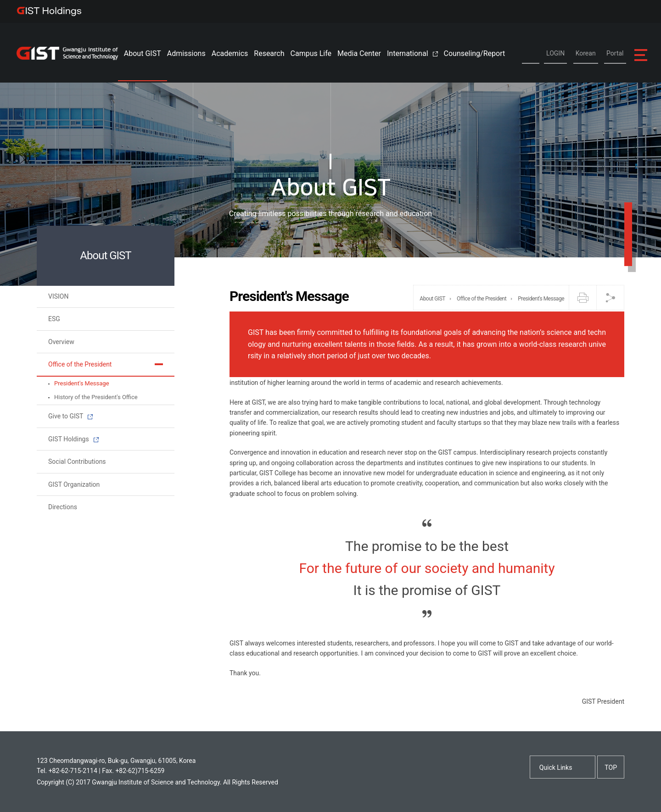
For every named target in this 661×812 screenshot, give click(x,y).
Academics (230, 53)
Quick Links (556, 768)
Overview (61, 342)
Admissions (186, 53)
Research (269, 53)
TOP (611, 768)
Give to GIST (70, 416)
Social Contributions (77, 462)
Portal (615, 53)
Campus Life (311, 53)
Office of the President (80, 364)
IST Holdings (49, 11)
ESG (54, 319)
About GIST (143, 53)
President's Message (82, 383)
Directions (63, 507)
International (412, 53)
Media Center (359, 53)
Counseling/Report (475, 53)
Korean (586, 53)
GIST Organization (74, 484)
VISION (58, 296)
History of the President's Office (96, 397)
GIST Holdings (73, 439)
